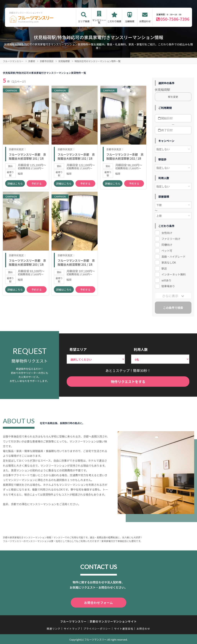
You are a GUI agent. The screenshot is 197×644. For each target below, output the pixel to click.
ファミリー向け (171, 239)
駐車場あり (168, 286)
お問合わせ (145, 21)
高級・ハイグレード (174, 257)
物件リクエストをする (128, 382)
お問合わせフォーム (98, 602)
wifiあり (166, 280)
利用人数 (141, 349)
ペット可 (167, 251)
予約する (37, 186)
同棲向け (167, 245)
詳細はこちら (15, 186)
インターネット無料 (174, 274)
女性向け (167, 233)
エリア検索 (84, 21)
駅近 (164, 268)
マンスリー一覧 (99, 21)
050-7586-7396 (175, 19)
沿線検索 (130, 21)
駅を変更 (173, 97)
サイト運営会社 (124, 628)
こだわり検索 (114, 21)
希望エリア (78, 349)
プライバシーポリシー (97, 628)
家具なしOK (169, 262)
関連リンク (54, 628)
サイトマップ (72, 628)
